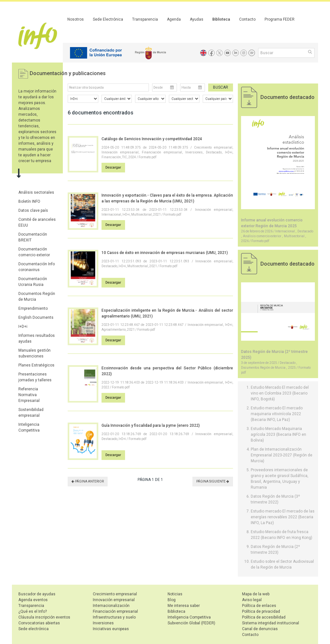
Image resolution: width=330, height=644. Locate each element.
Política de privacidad (261, 611)
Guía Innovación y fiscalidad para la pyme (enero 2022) (151, 425)
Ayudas (197, 19)
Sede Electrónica (108, 19)
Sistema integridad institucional (271, 623)
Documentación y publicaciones (68, 73)
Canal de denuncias (260, 629)
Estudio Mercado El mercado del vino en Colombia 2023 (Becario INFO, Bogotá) (280, 393)
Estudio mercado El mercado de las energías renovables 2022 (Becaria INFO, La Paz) (283, 517)
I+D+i (23, 327)
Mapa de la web (256, 594)
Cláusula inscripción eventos (44, 617)
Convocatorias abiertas (39, 623)
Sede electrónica (34, 629)
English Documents (36, 317)
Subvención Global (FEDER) (191, 623)
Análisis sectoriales (36, 192)
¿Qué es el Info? (33, 611)
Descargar (113, 167)
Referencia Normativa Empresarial (29, 395)
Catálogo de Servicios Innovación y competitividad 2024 (152, 139)
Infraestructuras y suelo (114, 617)
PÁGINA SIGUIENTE (213, 481)
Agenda (174, 19)
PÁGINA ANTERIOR (88, 481)
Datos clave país (33, 210)
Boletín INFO (29, 201)
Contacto (247, 19)
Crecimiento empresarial (115, 594)
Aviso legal (252, 600)
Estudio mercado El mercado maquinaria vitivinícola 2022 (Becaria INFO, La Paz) (277, 414)
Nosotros (76, 19)
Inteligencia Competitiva (189, 617)
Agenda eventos (33, 600)
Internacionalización (111, 606)
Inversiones (103, 623)
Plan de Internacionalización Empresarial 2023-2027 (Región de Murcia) (281, 455)
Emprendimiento (33, 308)
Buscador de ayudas (37, 594)
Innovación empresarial (114, 600)
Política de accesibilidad (264, 617)
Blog (172, 600)
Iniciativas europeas (111, 629)
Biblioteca (221, 19)
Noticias (175, 594)
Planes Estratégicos (36, 365)
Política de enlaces (259, 606)
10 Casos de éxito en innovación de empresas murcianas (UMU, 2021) (165, 253)
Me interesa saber (184, 606)
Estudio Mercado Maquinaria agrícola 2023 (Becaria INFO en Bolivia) (278, 434)
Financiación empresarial (115, 611)
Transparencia (145, 19)
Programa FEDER (280, 19)
